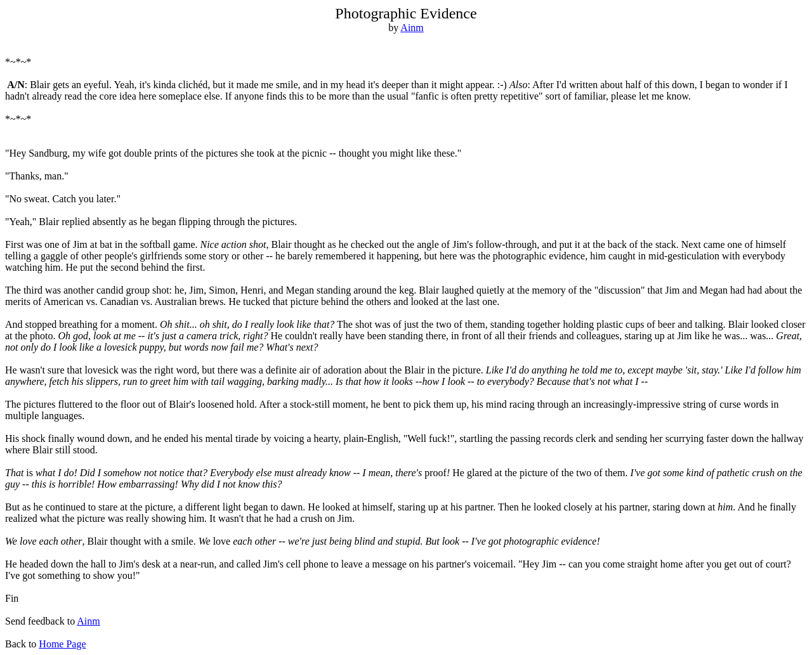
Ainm (412, 28)
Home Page (62, 644)
